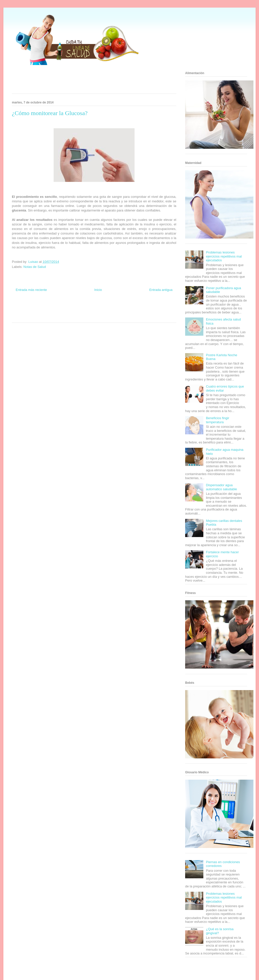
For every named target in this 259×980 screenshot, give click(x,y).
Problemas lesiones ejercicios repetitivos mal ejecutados (224, 256)
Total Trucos (63, 312)
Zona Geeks (116, 307)
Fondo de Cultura (99, 307)
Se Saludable (52, 317)
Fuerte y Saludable (45, 312)
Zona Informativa (21, 307)
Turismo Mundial (34, 317)
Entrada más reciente (31, 290)
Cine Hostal (77, 312)
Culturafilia (102, 317)
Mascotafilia (149, 312)
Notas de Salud (35, 267)
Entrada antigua (161, 290)
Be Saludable (39, 307)
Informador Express (58, 307)
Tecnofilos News (156, 307)
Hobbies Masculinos (135, 307)
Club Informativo (79, 307)
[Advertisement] (88, 81)
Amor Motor (115, 317)
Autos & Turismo (112, 312)
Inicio (98, 290)
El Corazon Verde (85, 317)
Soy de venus (26, 312)
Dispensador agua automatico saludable (221, 487)
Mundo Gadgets (94, 312)
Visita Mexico (68, 317)
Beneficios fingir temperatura (218, 420)
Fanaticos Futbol (132, 312)
